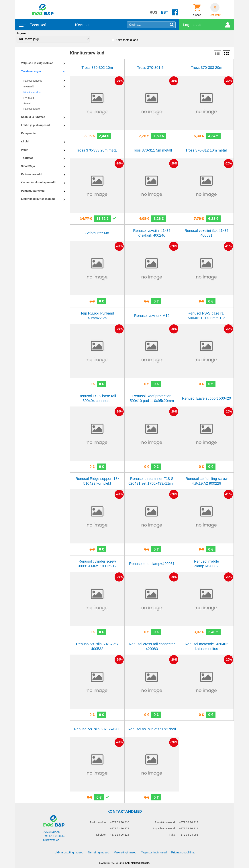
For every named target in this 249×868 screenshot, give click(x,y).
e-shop (197, 15)
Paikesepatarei (32, 109)
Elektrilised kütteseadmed (38, 199)
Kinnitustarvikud (33, 92)
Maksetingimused (125, 852)
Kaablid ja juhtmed (33, 117)
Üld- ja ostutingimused (69, 852)
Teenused (38, 25)
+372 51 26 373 (120, 828)
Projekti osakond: (165, 822)
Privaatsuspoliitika (183, 852)
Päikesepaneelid (33, 81)
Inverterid (29, 87)
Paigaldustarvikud (33, 191)
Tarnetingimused (98, 852)
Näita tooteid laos (127, 40)
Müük (25, 150)
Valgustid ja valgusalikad (37, 63)
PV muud (29, 98)
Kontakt (82, 25)
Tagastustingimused (154, 852)
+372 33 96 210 (120, 822)
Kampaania (28, 133)
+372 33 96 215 (120, 835)
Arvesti (27, 103)
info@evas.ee (51, 840)
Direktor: (101, 835)
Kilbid (25, 141)
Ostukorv (215, 15)
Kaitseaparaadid (32, 174)
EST (165, 12)
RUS (154, 12)
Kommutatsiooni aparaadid (39, 182)
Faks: (172, 835)
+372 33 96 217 (189, 822)
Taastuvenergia (31, 71)
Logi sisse (192, 25)
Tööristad (27, 158)
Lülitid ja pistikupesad (36, 125)
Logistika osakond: (164, 828)
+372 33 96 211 (189, 828)
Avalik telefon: (98, 822)
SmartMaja (28, 166)
